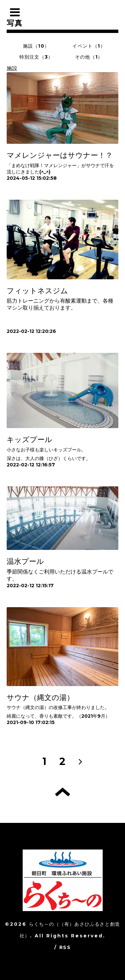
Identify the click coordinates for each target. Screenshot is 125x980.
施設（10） (36, 46)
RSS (65, 947)
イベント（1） (89, 46)
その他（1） (89, 57)
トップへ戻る (62, 792)
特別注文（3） (36, 57)
